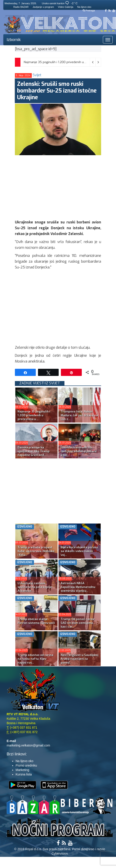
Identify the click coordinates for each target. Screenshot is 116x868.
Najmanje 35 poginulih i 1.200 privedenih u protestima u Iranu (67, 62)
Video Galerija (66, 7)
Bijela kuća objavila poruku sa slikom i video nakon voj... (79, 551)
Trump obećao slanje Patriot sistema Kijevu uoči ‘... (36, 623)
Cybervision (60, 854)
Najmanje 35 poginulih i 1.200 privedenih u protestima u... (34, 415)
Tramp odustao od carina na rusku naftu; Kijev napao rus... (35, 659)
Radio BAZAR (21, 7)
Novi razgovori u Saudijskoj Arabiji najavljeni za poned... (79, 659)
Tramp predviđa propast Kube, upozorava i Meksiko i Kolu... (36, 551)
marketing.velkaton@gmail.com (28, 745)
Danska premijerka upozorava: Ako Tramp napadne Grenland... (34, 451)
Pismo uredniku (26, 765)
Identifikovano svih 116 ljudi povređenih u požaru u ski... (79, 451)
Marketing (22, 770)
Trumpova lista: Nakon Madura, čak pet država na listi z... (79, 415)
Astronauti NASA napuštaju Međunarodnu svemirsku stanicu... (78, 587)
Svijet (37, 75)
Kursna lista (24, 774)
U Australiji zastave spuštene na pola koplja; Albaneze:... (35, 587)
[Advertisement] (65, 186)
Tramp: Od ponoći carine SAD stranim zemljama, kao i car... (78, 623)
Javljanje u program (43, 7)
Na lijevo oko (84, 7)
